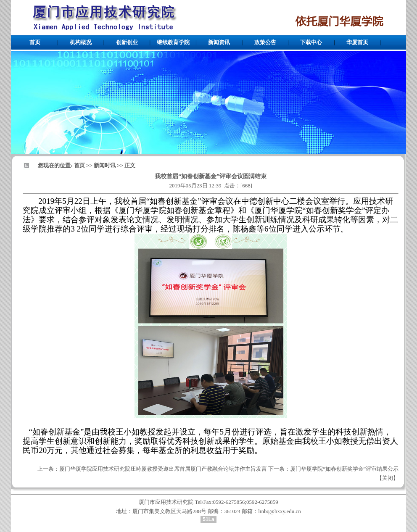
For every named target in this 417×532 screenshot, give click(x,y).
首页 (35, 42)
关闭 (388, 478)
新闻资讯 (219, 42)
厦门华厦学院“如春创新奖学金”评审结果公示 (344, 469)
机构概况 (81, 42)
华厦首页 (357, 42)
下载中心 (311, 42)
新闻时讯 (105, 165)
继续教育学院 (173, 42)
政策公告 (265, 42)
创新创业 (127, 42)
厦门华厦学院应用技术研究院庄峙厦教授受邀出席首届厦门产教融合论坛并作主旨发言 (163, 469)
